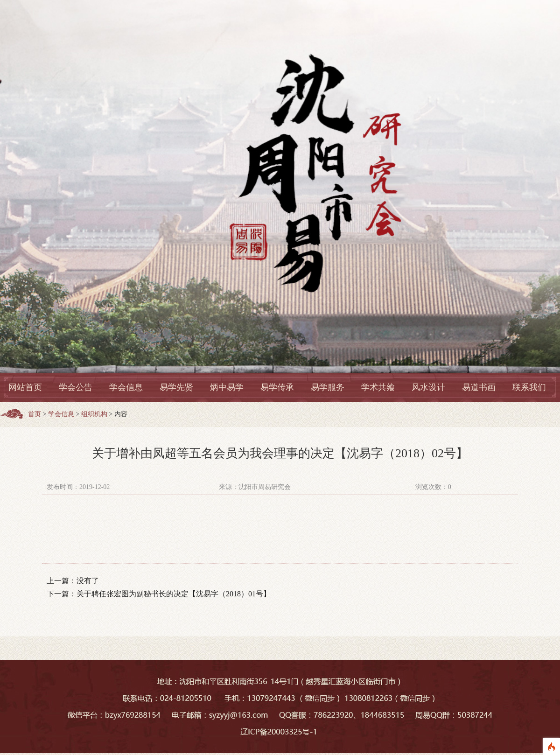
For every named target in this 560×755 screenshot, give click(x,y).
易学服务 (328, 387)
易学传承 (277, 387)
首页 (35, 414)
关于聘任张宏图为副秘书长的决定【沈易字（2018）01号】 (174, 594)
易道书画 (479, 387)
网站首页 (25, 387)
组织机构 (94, 414)
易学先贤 (176, 387)
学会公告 (76, 387)
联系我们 (529, 387)
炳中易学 (227, 387)
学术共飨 (378, 387)
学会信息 (126, 387)
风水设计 (428, 387)
